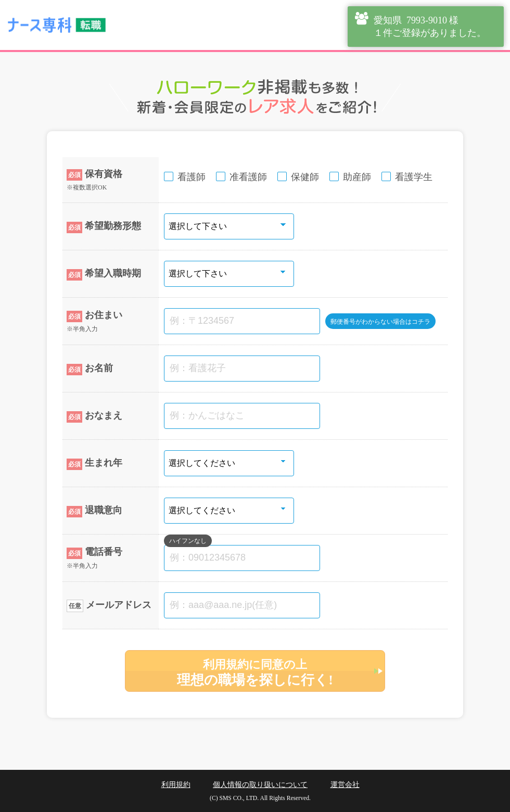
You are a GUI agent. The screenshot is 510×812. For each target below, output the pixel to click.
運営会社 (345, 785)
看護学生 (414, 177)
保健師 (305, 177)
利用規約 (176, 785)
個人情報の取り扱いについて (260, 785)
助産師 (357, 177)
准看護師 (248, 177)
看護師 (192, 177)
